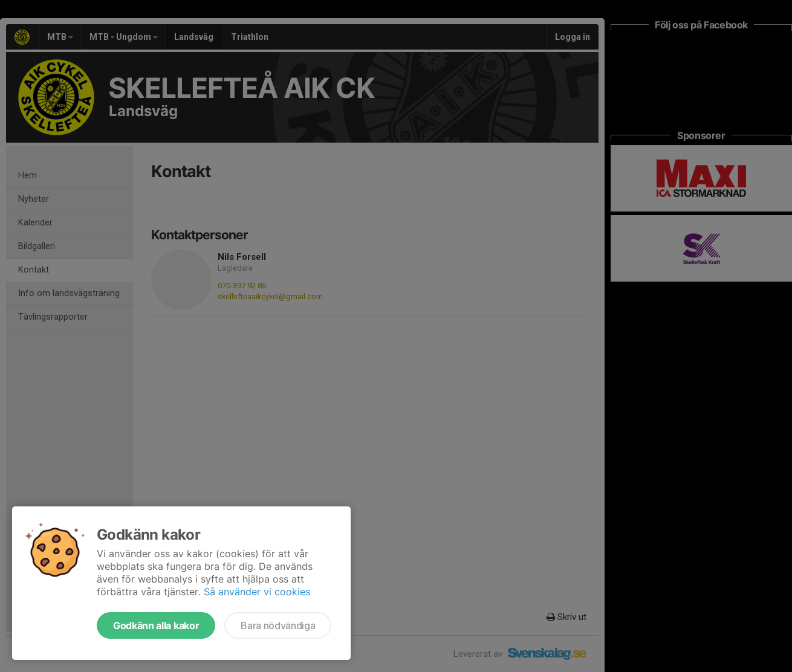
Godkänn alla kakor (156, 625)
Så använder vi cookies (257, 592)
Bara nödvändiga (278, 625)
